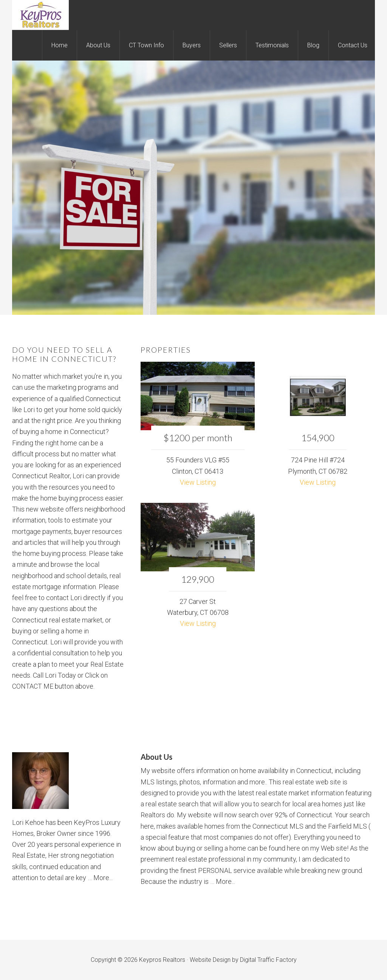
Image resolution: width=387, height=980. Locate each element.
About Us (156, 757)
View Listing (198, 482)
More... (103, 878)
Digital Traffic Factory (268, 960)
